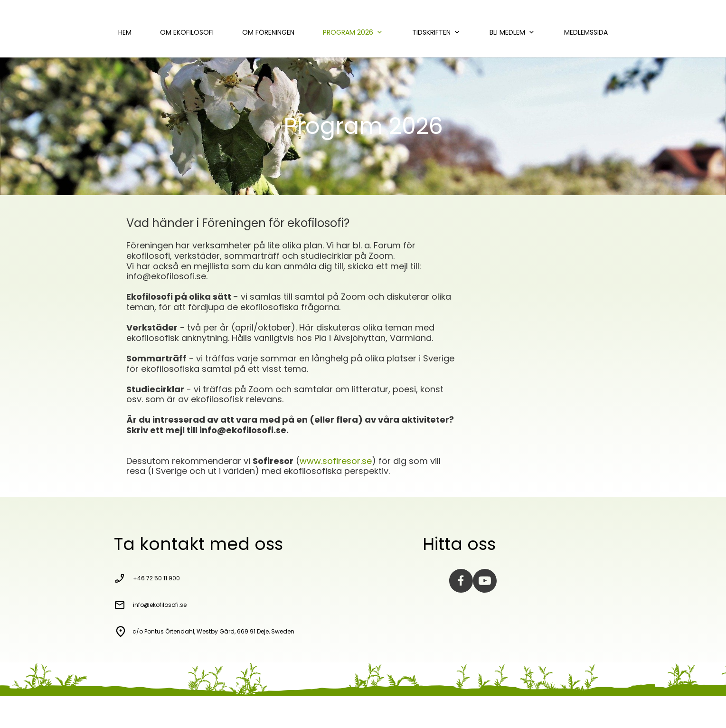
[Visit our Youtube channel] (485, 581)
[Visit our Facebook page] (461, 581)
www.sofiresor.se (336, 461)
